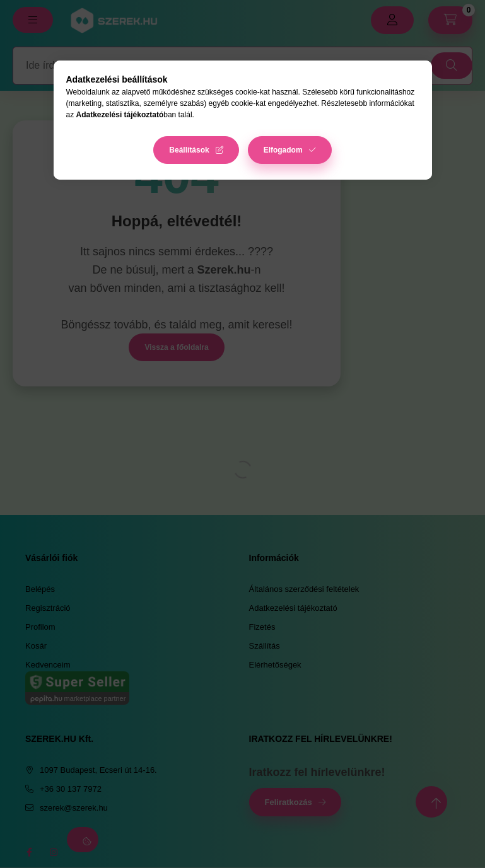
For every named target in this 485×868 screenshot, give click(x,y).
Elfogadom (283, 150)
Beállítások (189, 150)
